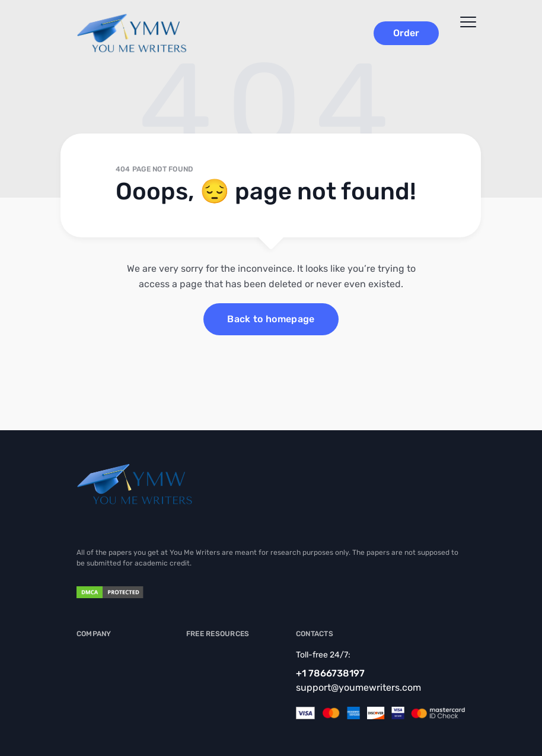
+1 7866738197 (330, 673)
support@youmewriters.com (358, 687)
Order (406, 33)
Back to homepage (271, 319)
